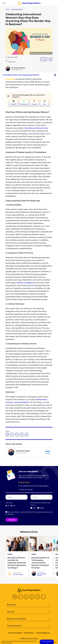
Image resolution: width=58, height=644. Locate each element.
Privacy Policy (29, 633)
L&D (14, 506)
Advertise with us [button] (29, 626)
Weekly (41, 508)
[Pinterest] (38, 597)
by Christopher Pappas (42, 574)
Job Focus (10, 503)
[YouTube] (32, 597)
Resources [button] (29, 605)
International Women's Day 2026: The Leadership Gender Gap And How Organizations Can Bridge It (17, 563)
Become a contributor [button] (29, 619)
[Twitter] (20, 597)
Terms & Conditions (15, 633)
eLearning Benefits (17, 9)
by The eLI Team (18, 574)
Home (7, 9)
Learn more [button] (18, 514)
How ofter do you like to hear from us (41, 504)
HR (8, 506)
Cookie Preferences (43, 633)
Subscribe (12, 520)
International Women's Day (36, 128)
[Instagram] (43, 597)
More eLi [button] (29, 612)
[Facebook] (15, 597)
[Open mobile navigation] (3, 3)
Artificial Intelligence (25, 283)
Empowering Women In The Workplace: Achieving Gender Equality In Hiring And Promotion (40, 563)
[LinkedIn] (26, 597)
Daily (33, 508)
